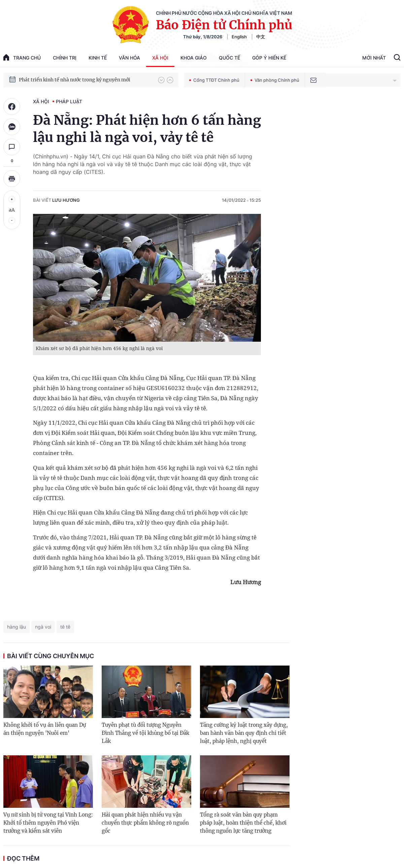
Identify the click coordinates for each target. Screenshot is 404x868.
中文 (261, 37)
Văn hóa (129, 58)
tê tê (65, 627)
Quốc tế (229, 58)
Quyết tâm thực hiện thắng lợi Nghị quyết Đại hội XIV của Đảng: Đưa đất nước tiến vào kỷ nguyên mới (85, 77)
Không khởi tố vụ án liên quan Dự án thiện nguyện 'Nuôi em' (45, 729)
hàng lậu (16, 627)
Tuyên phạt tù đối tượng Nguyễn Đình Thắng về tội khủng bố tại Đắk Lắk (145, 733)
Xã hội (160, 58)
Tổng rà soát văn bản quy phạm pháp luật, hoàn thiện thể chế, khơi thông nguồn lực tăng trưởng (243, 823)
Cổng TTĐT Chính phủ (214, 80)
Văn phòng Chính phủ (275, 80)
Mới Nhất (374, 58)
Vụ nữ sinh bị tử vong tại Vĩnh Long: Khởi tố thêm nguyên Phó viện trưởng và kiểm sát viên (48, 823)
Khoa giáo (194, 58)
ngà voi (43, 627)
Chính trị (65, 58)
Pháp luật (69, 101)
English (239, 37)
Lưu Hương (66, 200)
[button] (161, 80)
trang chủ (22, 57)
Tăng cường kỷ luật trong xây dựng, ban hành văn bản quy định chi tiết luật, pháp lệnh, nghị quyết (244, 733)
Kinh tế (98, 58)
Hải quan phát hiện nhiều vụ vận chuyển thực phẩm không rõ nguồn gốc (145, 823)
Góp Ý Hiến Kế (269, 58)
